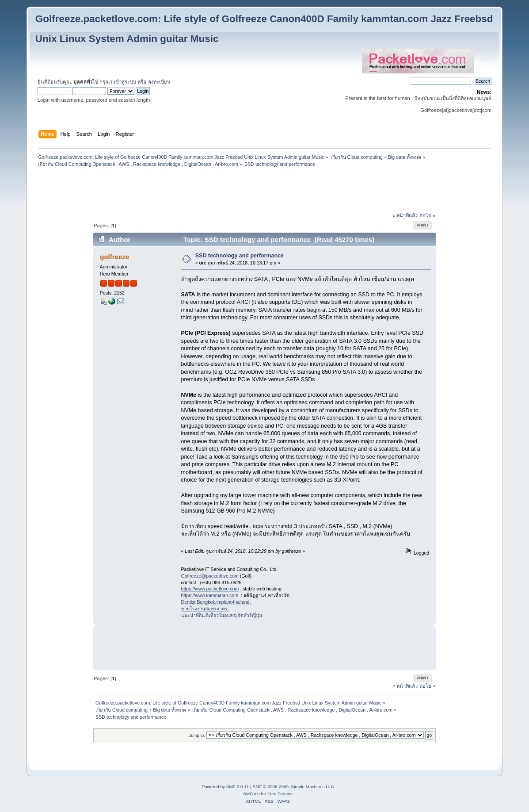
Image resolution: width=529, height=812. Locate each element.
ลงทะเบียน (159, 82)
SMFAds (251, 794)
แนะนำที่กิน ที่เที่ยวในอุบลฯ (208, 615)
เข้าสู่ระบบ (125, 82)
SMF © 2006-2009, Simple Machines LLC (293, 787)
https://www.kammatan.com (210, 595)
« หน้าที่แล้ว (405, 215)
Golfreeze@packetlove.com (210, 576)
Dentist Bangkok (198, 602)
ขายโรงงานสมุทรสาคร (204, 609)
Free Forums (280, 794)
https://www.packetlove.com (210, 589)
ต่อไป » (427, 215)
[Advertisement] (264, 191)
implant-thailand (233, 602)
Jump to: (197, 735)
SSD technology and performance (240, 256)
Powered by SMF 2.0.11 (225, 787)
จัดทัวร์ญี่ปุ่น (250, 615)
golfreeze (114, 257)
